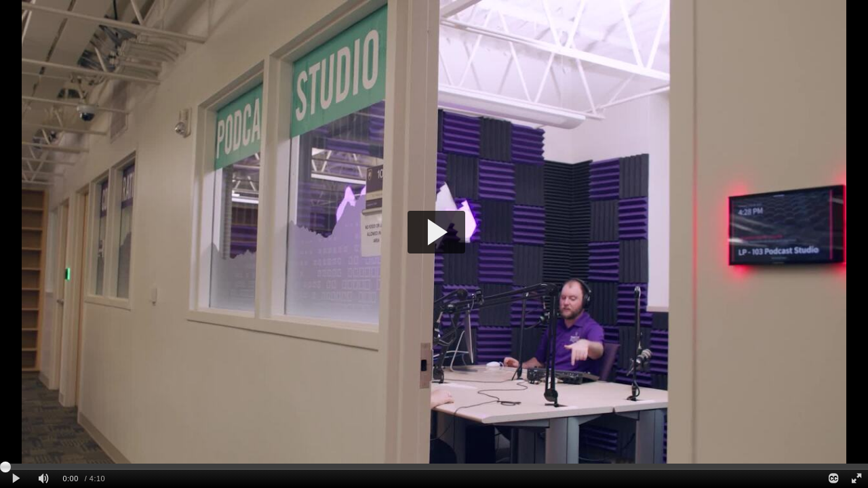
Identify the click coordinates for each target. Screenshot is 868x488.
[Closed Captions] (833, 479)
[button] (436, 232)
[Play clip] (16, 479)
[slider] (434, 466)
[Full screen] (856, 479)
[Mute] (43, 479)
